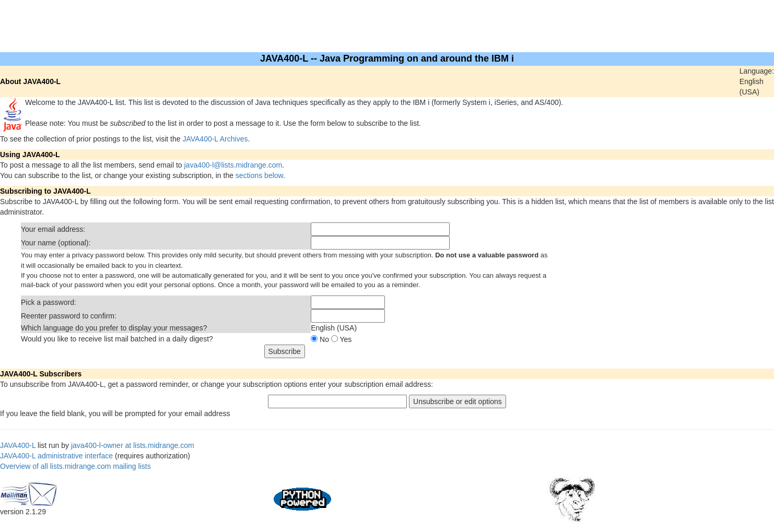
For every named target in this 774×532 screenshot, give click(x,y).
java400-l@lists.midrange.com (233, 165)
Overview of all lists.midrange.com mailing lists (75, 466)
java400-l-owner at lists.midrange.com (133, 445)
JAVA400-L (18, 445)
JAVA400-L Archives (215, 139)
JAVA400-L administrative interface (56, 456)
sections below (259, 175)
